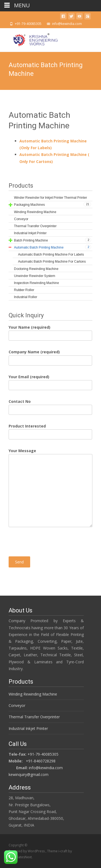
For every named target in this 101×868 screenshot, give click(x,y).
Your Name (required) (50, 331)
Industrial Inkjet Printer (28, 728)
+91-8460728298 (41, 761)
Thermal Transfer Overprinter (34, 717)
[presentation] (50, 539)
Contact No (50, 406)
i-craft (63, 851)
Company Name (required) (50, 356)
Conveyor (17, 705)
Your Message (50, 454)
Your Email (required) (50, 381)
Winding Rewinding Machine (33, 694)
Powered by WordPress (27, 851)
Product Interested (50, 430)
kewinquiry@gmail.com (29, 774)
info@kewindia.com (46, 768)
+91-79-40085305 (43, 754)
